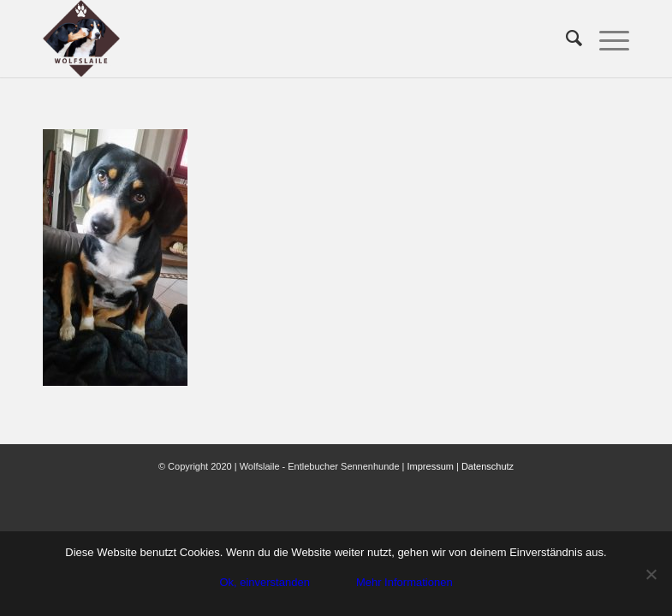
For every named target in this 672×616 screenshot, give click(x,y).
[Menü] (606, 38)
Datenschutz (488, 466)
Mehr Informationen (404, 582)
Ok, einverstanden (265, 582)
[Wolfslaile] (81, 38)
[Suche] (565, 38)
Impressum (431, 466)
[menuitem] (565, 38)
